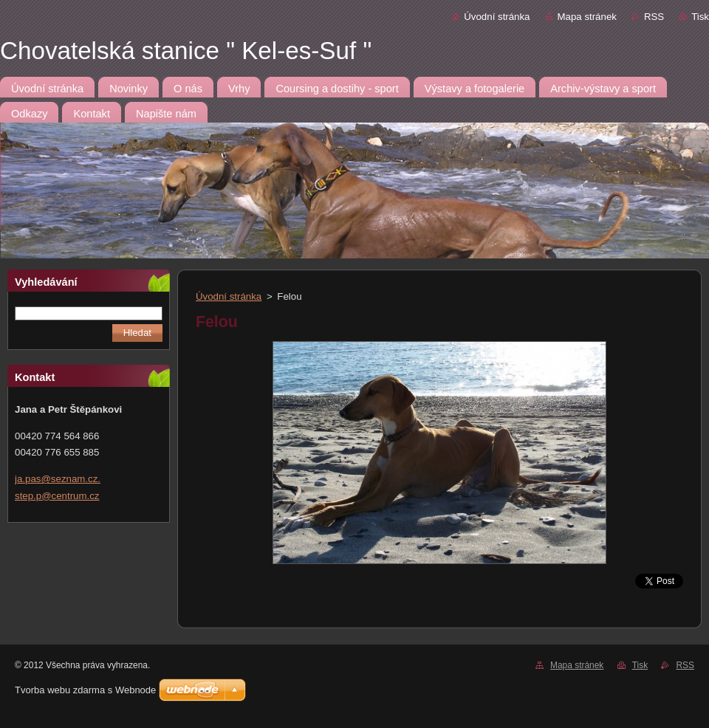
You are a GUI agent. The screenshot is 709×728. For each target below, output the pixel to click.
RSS (654, 17)
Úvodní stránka (497, 17)
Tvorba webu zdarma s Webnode (85, 690)
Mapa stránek (587, 17)
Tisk (700, 17)
